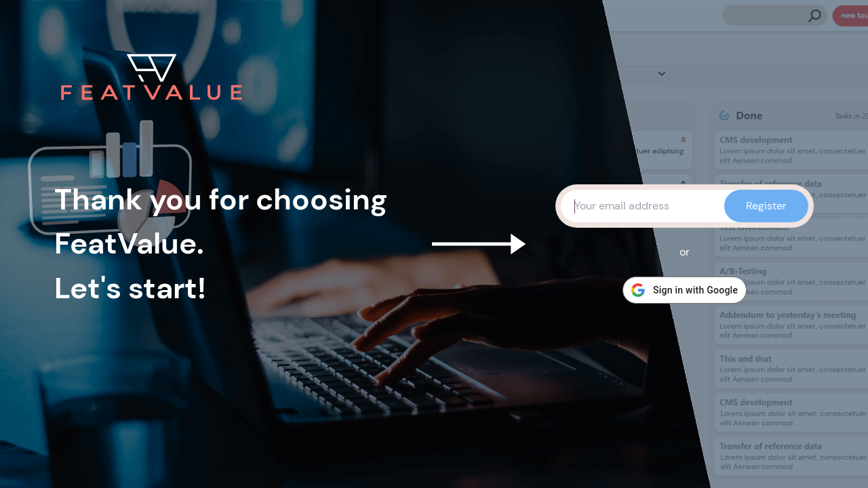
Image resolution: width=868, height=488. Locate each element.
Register (766, 206)
